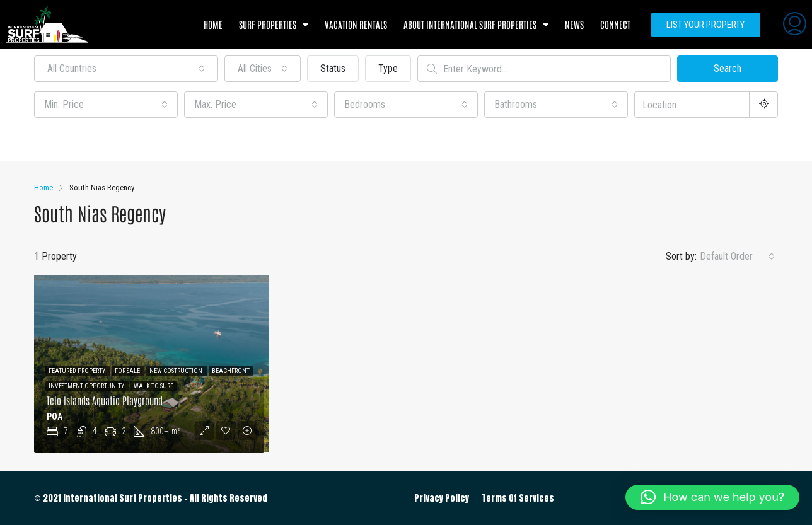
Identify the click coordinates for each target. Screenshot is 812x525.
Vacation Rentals (356, 24)
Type (388, 68)
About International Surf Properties (476, 25)
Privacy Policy (442, 498)
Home (213, 24)
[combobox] (126, 69)
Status (333, 68)
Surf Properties (274, 25)
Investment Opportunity (87, 386)
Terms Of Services (518, 498)
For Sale (128, 371)
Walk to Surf (154, 386)
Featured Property (78, 371)
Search (728, 68)
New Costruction (177, 371)
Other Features (71, 141)
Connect (615, 24)
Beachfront (231, 371)
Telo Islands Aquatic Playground (105, 400)
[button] (712, 497)
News (574, 24)
